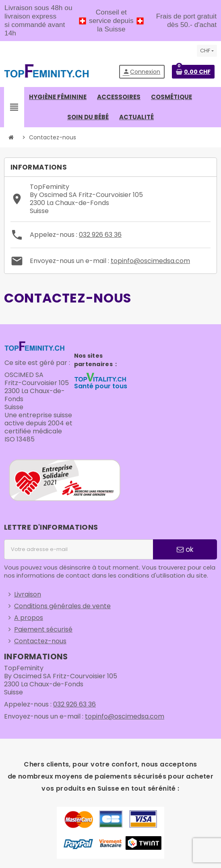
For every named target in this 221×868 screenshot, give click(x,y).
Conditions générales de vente (62, 606)
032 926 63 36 (100, 235)
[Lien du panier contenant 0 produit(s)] (193, 72)
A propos (29, 618)
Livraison (28, 594)
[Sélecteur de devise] (207, 51)
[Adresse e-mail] (78, 549)
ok (185, 549)
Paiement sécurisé (43, 629)
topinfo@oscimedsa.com (150, 261)
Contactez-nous (40, 641)
